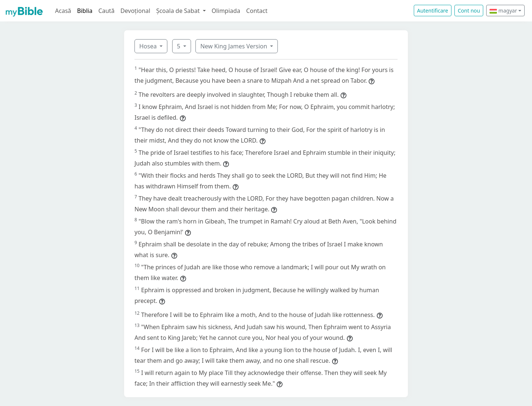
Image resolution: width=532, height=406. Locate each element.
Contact (257, 11)
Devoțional (135, 11)
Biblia (85, 11)
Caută (106, 11)
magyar (503, 11)
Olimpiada (226, 11)
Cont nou (469, 11)
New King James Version (234, 46)
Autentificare (433, 11)
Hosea (149, 46)
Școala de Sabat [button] (179, 11)
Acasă (63, 11)
